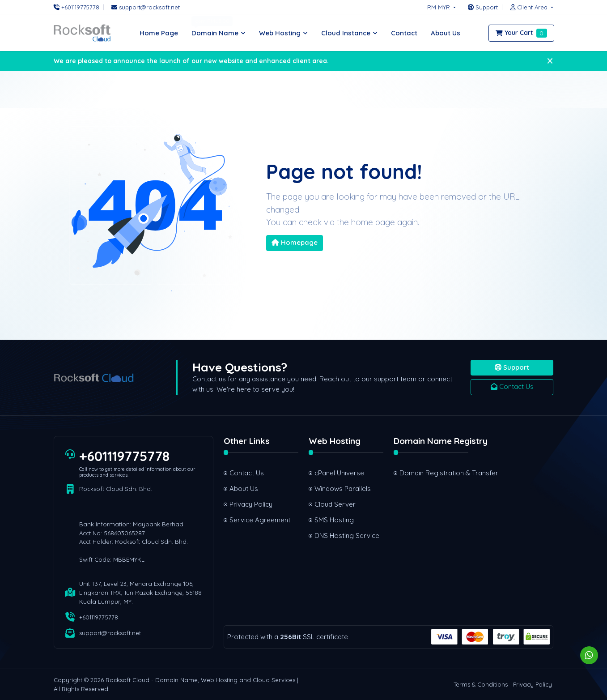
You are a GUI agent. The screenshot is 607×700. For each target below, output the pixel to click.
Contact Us (512, 386)
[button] (530, 7)
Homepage (295, 242)
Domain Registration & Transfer (434, 473)
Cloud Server (335, 504)
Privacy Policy (251, 504)
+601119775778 (124, 456)
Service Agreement (260, 520)
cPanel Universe (339, 473)
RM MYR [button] (439, 7)
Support (512, 367)
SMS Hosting (334, 520)
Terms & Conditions (481, 684)
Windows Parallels (343, 489)
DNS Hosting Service (347, 536)
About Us (244, 489)
